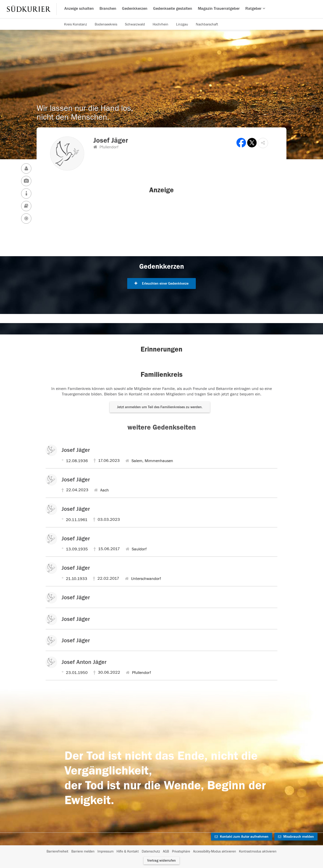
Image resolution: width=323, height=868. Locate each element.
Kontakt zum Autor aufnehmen (242, 837)
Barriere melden (83, 852)
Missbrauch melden (296, 837)
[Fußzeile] (161, 852)
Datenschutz (151, 852)
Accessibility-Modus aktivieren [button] (215, 852)
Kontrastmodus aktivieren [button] (258, 852)
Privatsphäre (181, 852)
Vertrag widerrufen (161, 860)
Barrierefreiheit (57, 852)
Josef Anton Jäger (84, 662)
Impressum (106, 852)
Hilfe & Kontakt (128, 852)
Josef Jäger (76, 450)
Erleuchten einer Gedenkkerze (161, 283)
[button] (263, 143)
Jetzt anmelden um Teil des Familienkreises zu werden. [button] (160, 407)
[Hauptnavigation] (161, 9)
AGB (166, 852)
